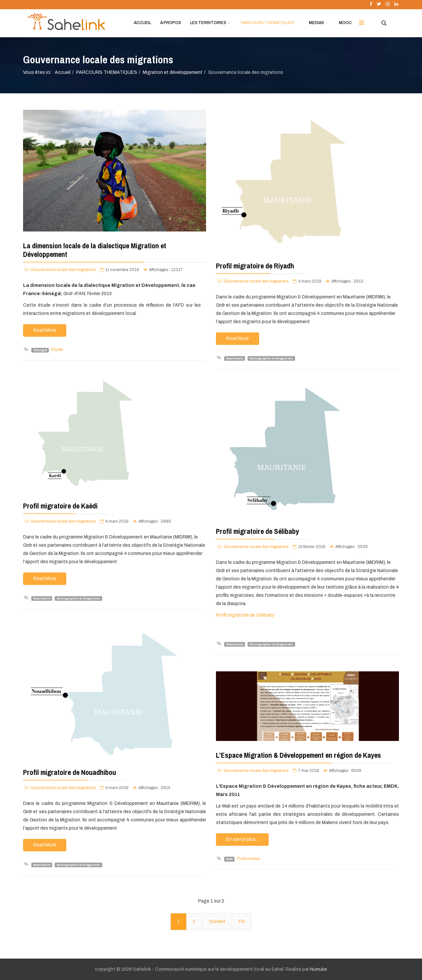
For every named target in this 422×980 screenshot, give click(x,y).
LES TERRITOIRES (208, 23)
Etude (57, 350)
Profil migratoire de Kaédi (60, 506)
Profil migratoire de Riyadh (255, 266)
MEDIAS (316, 23)
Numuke (318, 969)
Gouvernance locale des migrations (63, 270)
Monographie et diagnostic (271, 358)
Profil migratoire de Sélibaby (257, 531)
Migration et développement (173, 72)
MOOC (345, 23)
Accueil (63, 72)
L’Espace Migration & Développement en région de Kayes (299, 755)
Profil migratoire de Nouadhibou (70, 772)
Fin (242, 921)
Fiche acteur (249, 859)
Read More (45, 330)
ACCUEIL (142, 23)
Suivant (217, 921)
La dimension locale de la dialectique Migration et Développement (95, 250)
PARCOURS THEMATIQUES (268, 23)
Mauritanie (235, 358)
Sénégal (40, 350)
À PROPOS (171, 23)
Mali (229, 859)
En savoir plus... (242, 839)
